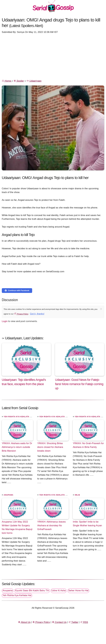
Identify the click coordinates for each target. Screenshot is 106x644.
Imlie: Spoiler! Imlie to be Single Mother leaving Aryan (87, 524)
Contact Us (59, 622)
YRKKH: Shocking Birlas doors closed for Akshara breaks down (50, 447)
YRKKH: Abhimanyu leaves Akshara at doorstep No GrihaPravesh (51, 525)
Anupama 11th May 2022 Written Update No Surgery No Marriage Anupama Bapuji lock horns (17, 527)
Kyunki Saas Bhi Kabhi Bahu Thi (32, 590)
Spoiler (19, 81)
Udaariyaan (34, 81)
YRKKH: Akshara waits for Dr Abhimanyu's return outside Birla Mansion (17, 447)
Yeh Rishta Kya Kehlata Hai (18, 417)
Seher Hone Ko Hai (78, 590)
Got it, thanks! (37, 314)
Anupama (9, 495)
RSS (84, 622)
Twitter (73, 622)
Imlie (77, 495)
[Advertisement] (53, 56)
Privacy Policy (21, 314)
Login (5, 321)
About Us (24, 622)
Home (7, 81)
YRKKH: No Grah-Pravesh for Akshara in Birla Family (88, 445)
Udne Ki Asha (59, 590)
